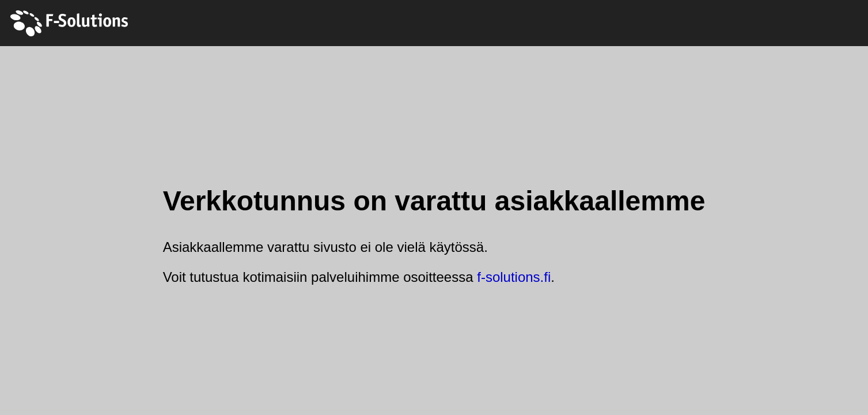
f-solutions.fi (514, 277)
